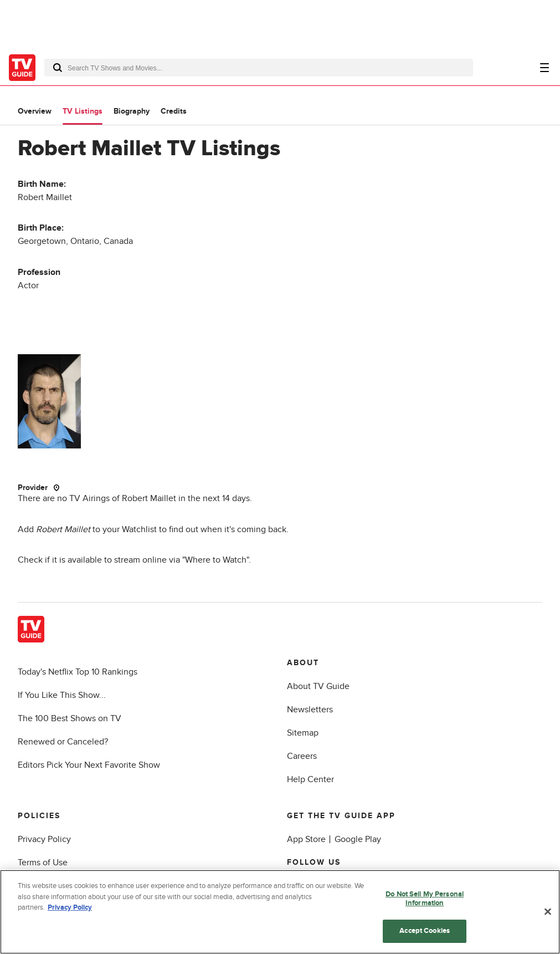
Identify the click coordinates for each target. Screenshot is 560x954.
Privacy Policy (44, 839)
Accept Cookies (425, 931)
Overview (35, 111)
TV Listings (83, 111)
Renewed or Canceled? (63, 742)
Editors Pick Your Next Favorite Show (89, 765)
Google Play (358, 839)
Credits (174, 111)
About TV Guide (318, 686)
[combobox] (259, 68)
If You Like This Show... (62, 695)
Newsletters (310, 710)
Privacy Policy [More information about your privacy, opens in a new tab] (70, 907)
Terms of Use (43, 863)
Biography (132, 111)
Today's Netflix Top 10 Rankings (78, 672)
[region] (280, 912)
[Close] (548, 912)
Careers (302, 756)
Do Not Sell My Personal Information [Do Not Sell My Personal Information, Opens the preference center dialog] (425, 899)
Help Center (310, 779)
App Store (306, 839)
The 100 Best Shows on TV (70, 718)
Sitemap (303, 733)
